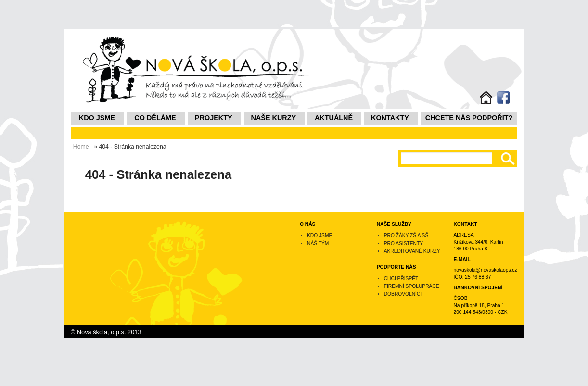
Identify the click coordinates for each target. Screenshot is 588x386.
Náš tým (318, 243)
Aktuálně (334, 118)
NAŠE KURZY (274, 118)
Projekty (214, 118)
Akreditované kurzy (412, 251)
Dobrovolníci (403, 294)
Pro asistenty (403, 243)
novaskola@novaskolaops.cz (485, 270)
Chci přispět (401, 279)
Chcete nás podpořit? (469, 118)
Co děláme (155, 118)
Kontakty (390, 118)
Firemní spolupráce (412, 286)
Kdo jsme (97, 118)
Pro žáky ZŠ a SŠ (406, 235)
